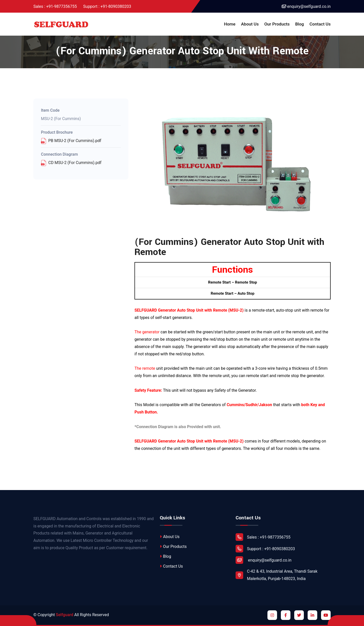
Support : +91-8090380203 (107, 6)
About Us (250, 24)
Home (230, 24)
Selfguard (65, 615)
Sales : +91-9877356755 (55, 6)
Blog (300, 24)
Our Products (277, 24)
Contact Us (320, 24)
